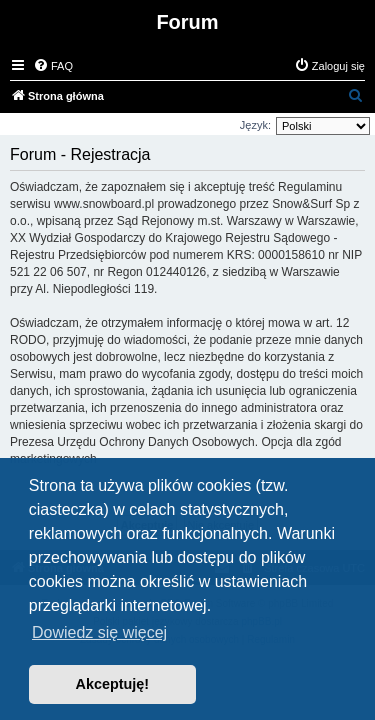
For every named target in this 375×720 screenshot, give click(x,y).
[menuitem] (53, 66)
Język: (255, 125)
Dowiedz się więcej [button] (99, 632)
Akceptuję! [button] (113, 684)
